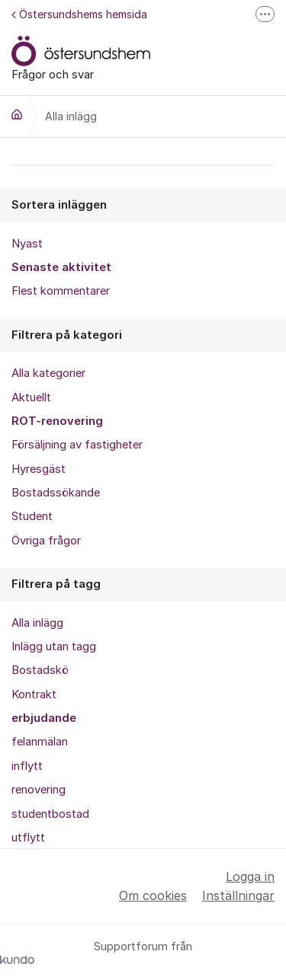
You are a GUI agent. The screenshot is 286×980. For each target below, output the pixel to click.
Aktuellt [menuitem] (31, 397)
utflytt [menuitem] (28, 838)
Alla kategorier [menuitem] (48, 373)
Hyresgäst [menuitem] (39, 469)
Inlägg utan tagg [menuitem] (54, 646)
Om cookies (153, 895)
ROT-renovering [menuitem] (57, 421)
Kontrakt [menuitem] (34, 694)
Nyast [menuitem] (27, 244)
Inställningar (238, 895)
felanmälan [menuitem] (40, 742)
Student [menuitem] (32, 516)
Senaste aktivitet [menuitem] (61, 267)
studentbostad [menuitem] (50, 814)
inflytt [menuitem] (27, 766)
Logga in (250, 876)
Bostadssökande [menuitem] (56, 493)
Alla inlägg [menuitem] (37, 623)
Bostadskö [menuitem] (40, 670)
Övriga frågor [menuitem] (46, 541)
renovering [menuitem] (39, 790)
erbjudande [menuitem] (44, 718)
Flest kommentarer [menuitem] (61, 291)
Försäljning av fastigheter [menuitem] (77, 445)
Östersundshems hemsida (79, 14)
